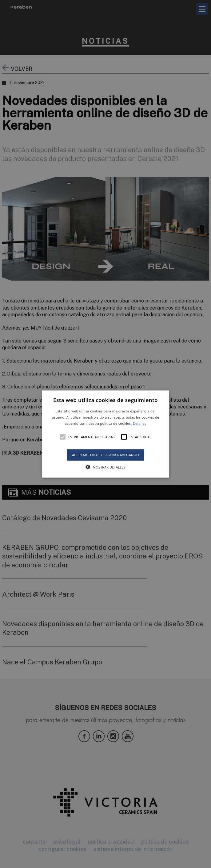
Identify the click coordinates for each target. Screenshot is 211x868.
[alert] (105, 434)
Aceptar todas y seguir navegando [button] (105, 455)
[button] (105, 434)
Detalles (140, 423)
